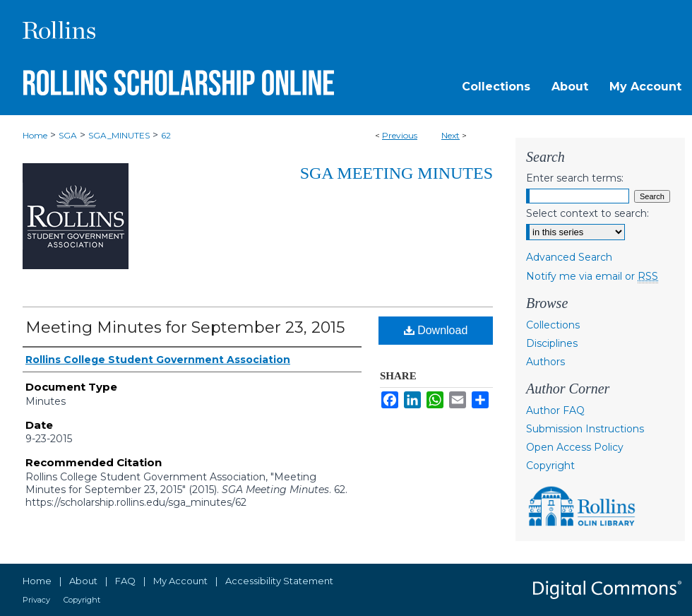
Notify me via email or (592, 276)
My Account (180, 581)
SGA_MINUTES (119, 135)
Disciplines (552, 343)
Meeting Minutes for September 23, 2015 (185, 327)
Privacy (36, 600)
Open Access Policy (575, 447)
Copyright (550, 466)
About (83, 581)
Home (35, 135)
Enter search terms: (575, 178)
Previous (400, 135)
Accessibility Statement (279, 581)
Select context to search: (587, 213)
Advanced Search (569, 257)
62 (166, 135)
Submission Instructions (585, 429)
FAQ (125, 581)
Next (451, 135)
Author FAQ (555, 410)
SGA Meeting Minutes (396, 173)
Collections (553, 325)
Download (436, 330)
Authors (545, 362)
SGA (68, 135)
